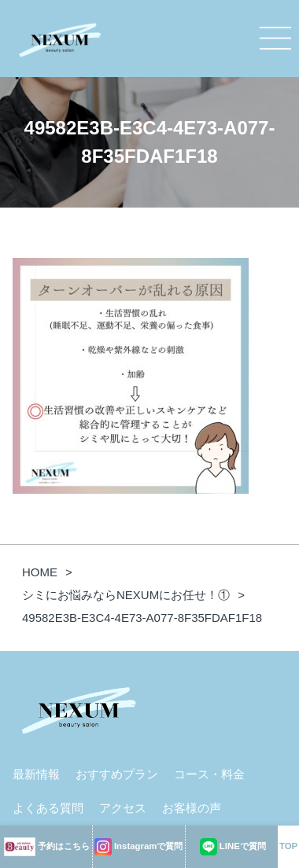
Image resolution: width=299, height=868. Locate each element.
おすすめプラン (117, 774)
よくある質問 (48, 808)
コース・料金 (209, 774)
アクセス (123, 808)
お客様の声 (192, 808)
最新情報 (36, 774)
